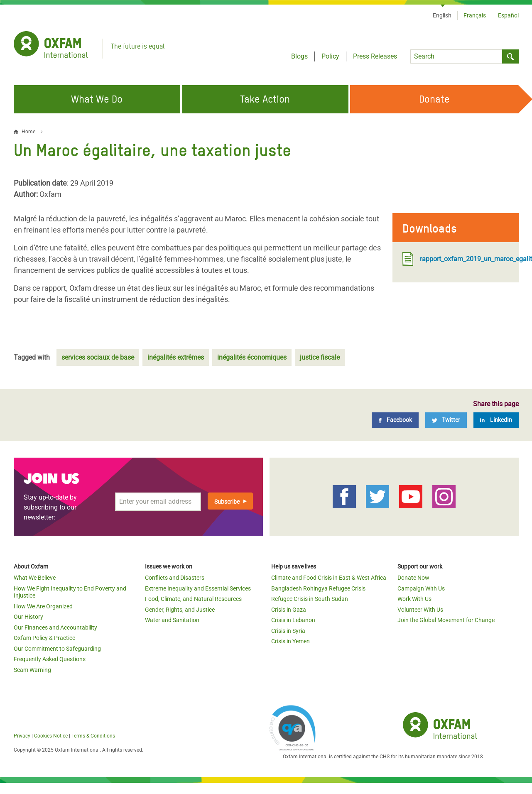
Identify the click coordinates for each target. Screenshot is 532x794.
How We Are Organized (43, 606)
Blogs (299, 56)
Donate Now (413, 578)
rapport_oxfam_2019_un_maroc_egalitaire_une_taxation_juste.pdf (456, 259)
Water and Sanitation (172, 620)
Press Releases (375, 56)
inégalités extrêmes (176, 357)
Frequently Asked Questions (50, 659)
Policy (330, 56)
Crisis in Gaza (289, 610)
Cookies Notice (51, 736)
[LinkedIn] (496, 420)
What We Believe (35, 578)
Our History (28, 617)
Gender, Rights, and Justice (180, 610)
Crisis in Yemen (291, 641)
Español (508, 15)
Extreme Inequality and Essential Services (198, 588)
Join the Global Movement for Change (446, 620)
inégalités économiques (252, 357)
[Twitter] (446, 420)
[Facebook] (395, 420)
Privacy (22, 736)
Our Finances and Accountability (55, 627)
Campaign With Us (421, 588)
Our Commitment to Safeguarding (57, 649)
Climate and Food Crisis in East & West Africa (329, 578)
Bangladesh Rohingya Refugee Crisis (318, 588)
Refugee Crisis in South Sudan (310, 599)
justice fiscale (320, 357)
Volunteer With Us (420, 610)
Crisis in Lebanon (293, 620)
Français (475, 15)
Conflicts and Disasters (175, 578)
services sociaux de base (98, 357)
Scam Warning (32, 670)
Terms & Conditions (93, 736)
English (442, 15)
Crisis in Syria (288, 631)
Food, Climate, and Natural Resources (193, 599)
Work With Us (414, 599)
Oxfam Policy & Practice (44, 638)
